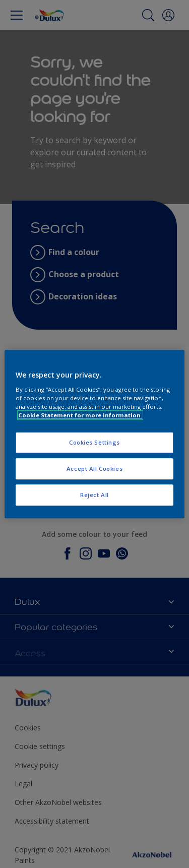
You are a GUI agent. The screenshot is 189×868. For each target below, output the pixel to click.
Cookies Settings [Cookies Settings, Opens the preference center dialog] (94, 442)
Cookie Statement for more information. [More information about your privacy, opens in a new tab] (80, 415)
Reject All (94, 495)
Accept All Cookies (94, 469)
